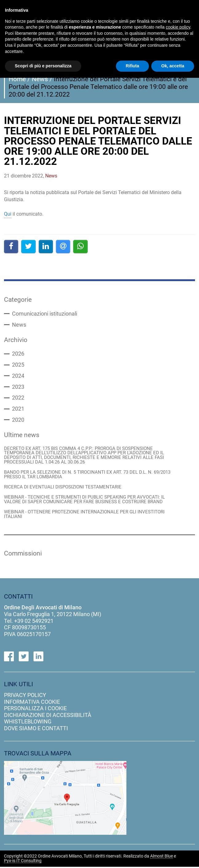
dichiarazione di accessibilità (48, 716)
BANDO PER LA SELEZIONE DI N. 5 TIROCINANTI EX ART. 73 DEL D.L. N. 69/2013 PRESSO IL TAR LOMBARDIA (87, 476)
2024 (18, 376)
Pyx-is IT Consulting (23, 862)
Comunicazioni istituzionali (45, 314)
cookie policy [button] (178, 27)
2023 (18, 387)
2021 (18, 409)
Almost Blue (161, 858)
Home (17, 79)
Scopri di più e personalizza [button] (43, 66)
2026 (18, 354)
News (40, 79)
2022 (18, 398)
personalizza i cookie (35, 710)
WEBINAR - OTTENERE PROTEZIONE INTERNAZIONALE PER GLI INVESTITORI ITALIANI (84, 516)
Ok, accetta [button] (173, 66)
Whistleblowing (28, 723)
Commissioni (23, 555)
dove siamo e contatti (36, 729)
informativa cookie (32, 703)
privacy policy (25, 696)
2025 (18, 365)
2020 (18, 420)
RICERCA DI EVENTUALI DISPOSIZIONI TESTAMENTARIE (63, 488)
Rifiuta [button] (133, 66)
